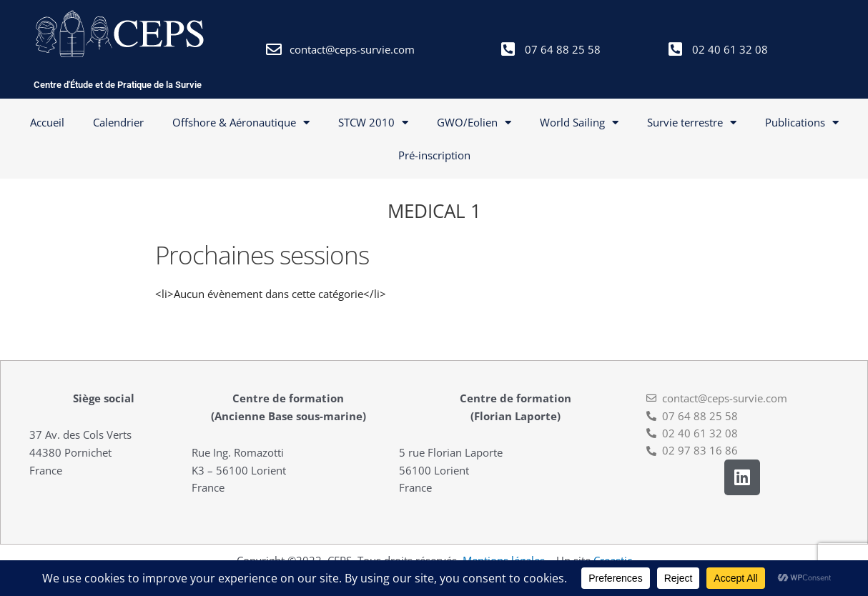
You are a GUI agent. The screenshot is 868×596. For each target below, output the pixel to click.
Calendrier (118, 122)
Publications (802, 123)
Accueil (47, 122)
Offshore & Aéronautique (241, 123)
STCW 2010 (373, 123)
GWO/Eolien (474, 123)
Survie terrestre (692, 123)
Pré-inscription (434, 155)
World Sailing (579, 123)
